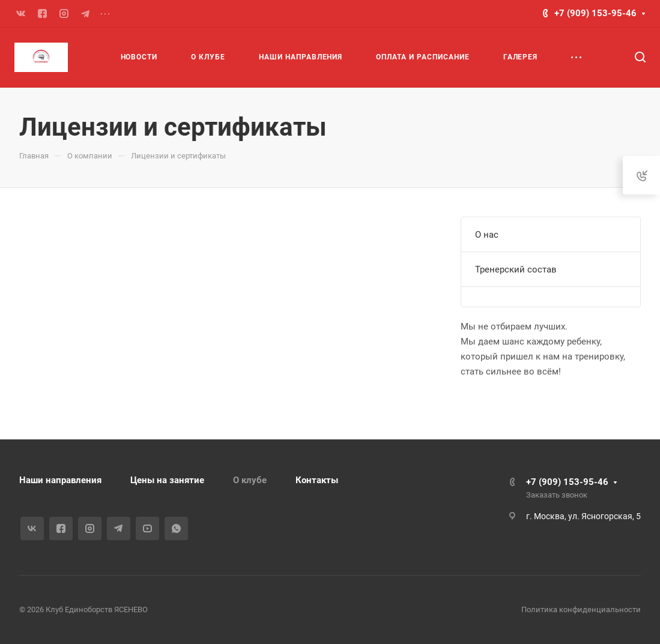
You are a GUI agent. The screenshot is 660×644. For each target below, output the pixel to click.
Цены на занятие (167, 480)
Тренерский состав (516, 269)
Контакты (317, 480)
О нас (487, 235)
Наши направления (60, 480)
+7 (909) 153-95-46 (595, 13)
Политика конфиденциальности (581, 609)
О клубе (250, 480)
